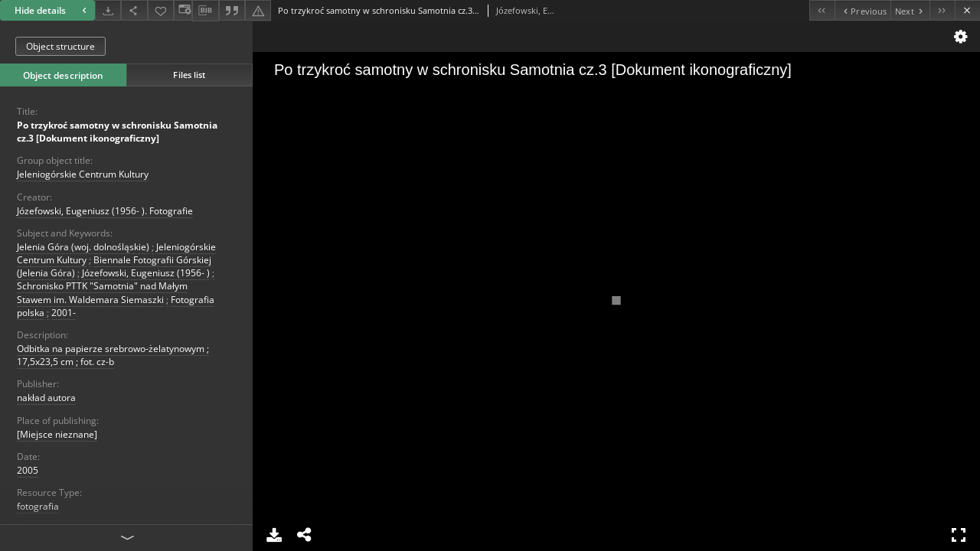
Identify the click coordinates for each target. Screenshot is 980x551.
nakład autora (46, 398)
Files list (189, 75)
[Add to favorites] (161, 10)
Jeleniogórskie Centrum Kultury (83, 174)
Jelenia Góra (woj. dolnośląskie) (83, 247)
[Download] (108, 10)
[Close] (967, 10)
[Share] (134, 10)
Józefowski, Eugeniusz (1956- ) (146, 273)
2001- (64, 313)
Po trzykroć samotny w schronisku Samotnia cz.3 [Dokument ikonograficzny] (117, 132)
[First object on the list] (822, 10)
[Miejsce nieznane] (57, 434)
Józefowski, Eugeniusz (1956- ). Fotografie (105, 211)
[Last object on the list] (942, 10)
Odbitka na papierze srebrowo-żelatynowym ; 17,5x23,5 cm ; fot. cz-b (113, 355)
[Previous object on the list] (862, 10)
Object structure (60, 46)
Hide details (52, 10)
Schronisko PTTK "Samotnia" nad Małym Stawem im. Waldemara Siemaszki (102, 292)
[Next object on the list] (910, 10)
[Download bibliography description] (205, 11)
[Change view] (183, 10)
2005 (28, 470)
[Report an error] (258, 10)
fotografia (38, 506)
